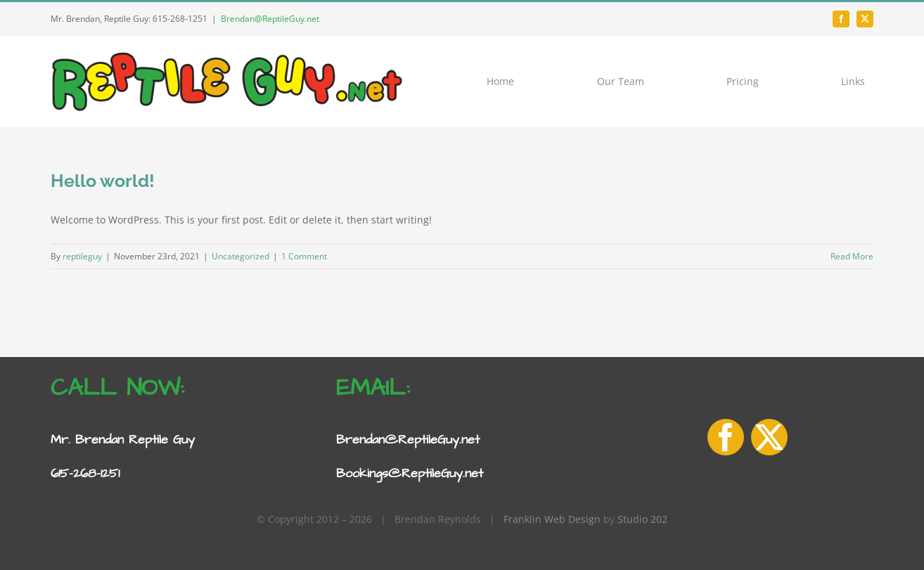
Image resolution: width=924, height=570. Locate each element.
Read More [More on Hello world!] (852, 256)
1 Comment (304, 256)
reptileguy (82, 256)
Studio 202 (642, 519)
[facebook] (841, 19)
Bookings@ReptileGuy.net (410, 473)
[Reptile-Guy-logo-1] (226, 54)
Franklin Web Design (552, 519)
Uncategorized (240, 256)
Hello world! (103, 181)
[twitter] (865, 19)
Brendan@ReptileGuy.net (270, 19)
